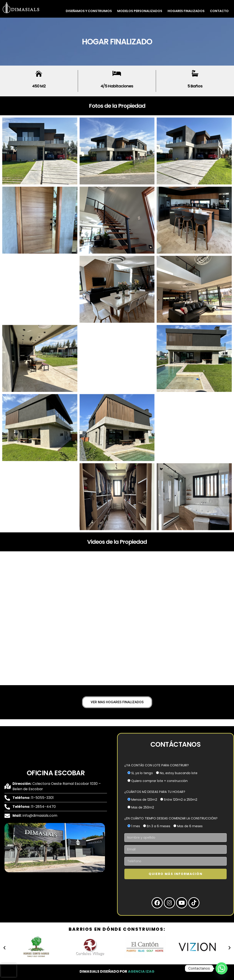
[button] (4, 948)
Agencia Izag (141, 971)
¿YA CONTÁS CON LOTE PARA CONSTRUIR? (157, 765)
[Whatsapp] (222, 968)
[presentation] (9, 970)
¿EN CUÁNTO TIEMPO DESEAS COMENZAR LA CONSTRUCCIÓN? (171, 818)
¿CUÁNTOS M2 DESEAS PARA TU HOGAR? (155, 792)
